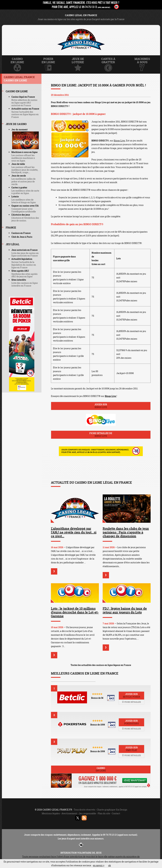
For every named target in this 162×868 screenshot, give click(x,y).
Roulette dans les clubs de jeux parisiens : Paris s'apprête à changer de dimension (126, 532)
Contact (116, 813)
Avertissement (69, 813)
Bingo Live (119, 141)
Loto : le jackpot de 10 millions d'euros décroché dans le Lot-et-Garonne (75, 612)
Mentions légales (51, 813)
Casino (101, 769)
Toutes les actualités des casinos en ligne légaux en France (101, 665)
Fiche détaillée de (101, 435)
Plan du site (104, 813)
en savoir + (99, 865)
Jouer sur (101, 406)
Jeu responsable (87, 813)
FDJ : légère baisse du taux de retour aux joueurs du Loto (125, 610)
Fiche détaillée (131, 702)
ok (110, 865)
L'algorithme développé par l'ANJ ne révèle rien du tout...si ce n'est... (74, 532)
